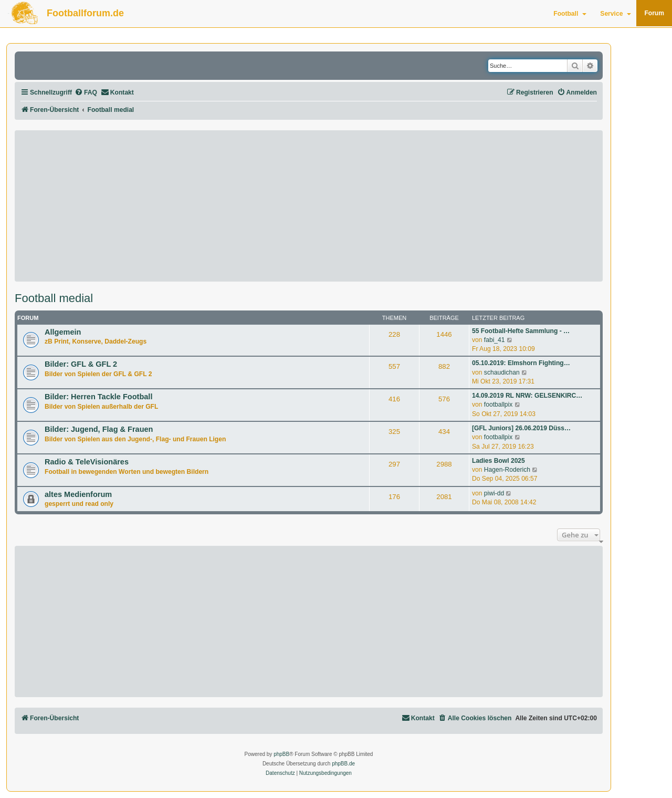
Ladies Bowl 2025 (498, 461)
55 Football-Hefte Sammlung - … (521, 331)
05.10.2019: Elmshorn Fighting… (521, 363)
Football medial (54, 298)
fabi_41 (495, 340)
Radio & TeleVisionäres (87, 462)
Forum (654, 13)
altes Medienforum (78, 494)
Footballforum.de (85, 13)
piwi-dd (494, 493)
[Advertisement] (309, 206)
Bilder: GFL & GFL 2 (81, 364)
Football (570, 14)
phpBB (281, 754)
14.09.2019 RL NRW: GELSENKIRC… (527, 396)
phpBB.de (343, 764)
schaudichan (502, 372)
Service (616, 14)
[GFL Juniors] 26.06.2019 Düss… (521, 428)
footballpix (498, 405)
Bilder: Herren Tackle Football (98, 397)
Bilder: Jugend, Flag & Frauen (99, 429)
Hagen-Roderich (507, 470)
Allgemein (63, 332)
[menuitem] (86, 93)
